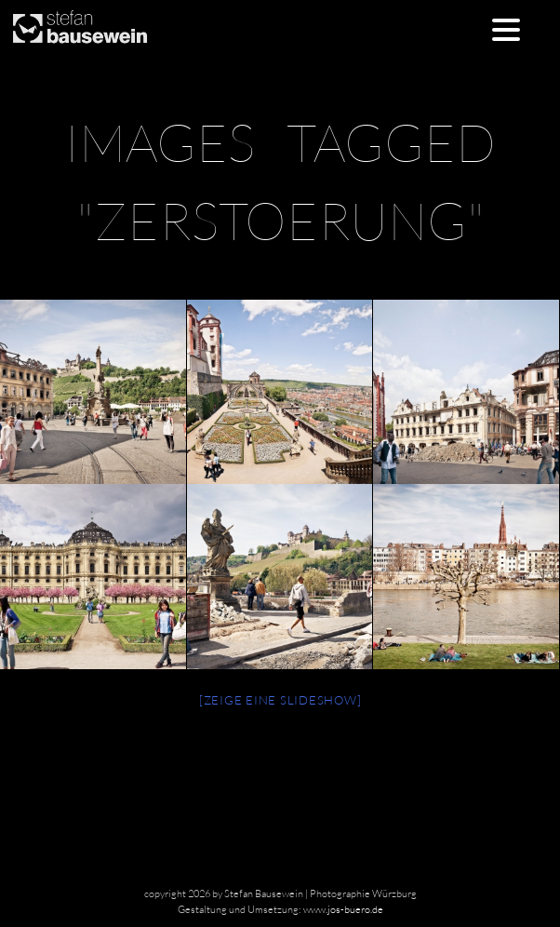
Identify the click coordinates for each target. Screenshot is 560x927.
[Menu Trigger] (507, 28)
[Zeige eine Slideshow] (280, 700)
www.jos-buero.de (343, 909)
